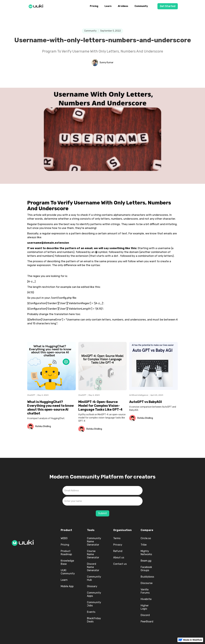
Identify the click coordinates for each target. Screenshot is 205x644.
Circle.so (146, 538)
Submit (102, 513)
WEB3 (64, 538)
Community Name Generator (94, 541)
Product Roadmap (66, 553)
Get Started (168, 6)
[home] (37, 6)
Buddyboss (147, 577)
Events (91, 612)
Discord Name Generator (93, 567)
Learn (108, 6)
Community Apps (94, 594)
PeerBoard (147, 622)
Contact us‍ (120, 564)
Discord (145, 615)
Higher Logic (145, 607)
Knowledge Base (67, 562)
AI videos (123, 6)
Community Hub (94, 578)
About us (119, 557)
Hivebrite (146, 599)
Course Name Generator (93, 554)
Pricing (94, 6)
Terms (117, 538)
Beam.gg (146, 561)
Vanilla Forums (145, 591)
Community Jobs (94, 604)
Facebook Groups (146, 569)
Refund (118, 551)
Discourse (147, 583)
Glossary (92, 586)
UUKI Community (68, 572)
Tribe (144, 545)
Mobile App (67, 586)
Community (141, 6)
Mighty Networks (146, 553)
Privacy (118, 545)
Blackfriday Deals (94, 620)
